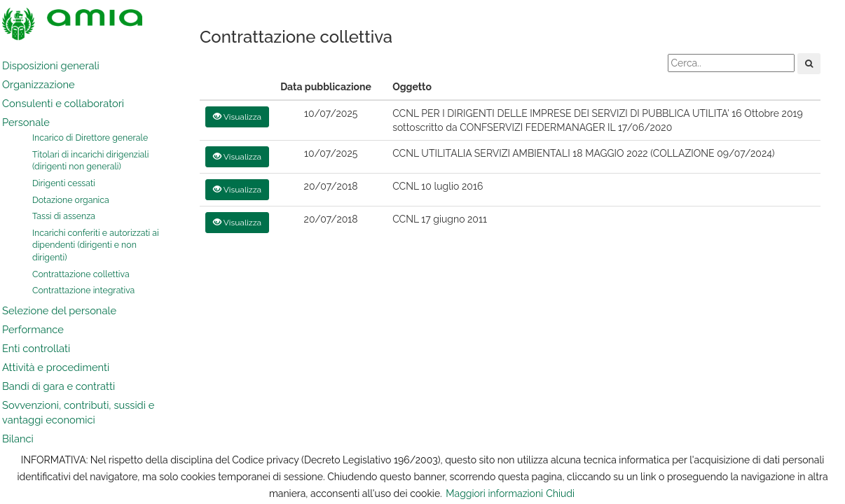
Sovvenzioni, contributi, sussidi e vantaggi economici (78, 412)
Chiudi (560, 493)
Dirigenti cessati (64, 183)
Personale (26, 122)
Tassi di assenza (64, 216)
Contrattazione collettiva (81, 274)
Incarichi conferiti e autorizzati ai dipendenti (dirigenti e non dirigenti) (96, 245)
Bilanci (18, 439)
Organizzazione (39, 84)
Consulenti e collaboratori (63, 103)
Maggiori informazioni (494, 493)
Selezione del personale (59, 310)
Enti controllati (36, 348)
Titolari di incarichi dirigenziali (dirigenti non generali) (90, 161)
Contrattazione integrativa (83, 290)
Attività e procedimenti (56, 367)
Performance (33, 329)
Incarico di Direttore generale (90, 138)
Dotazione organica (71, 200)
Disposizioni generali (51, 65)
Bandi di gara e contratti (59, 386)
